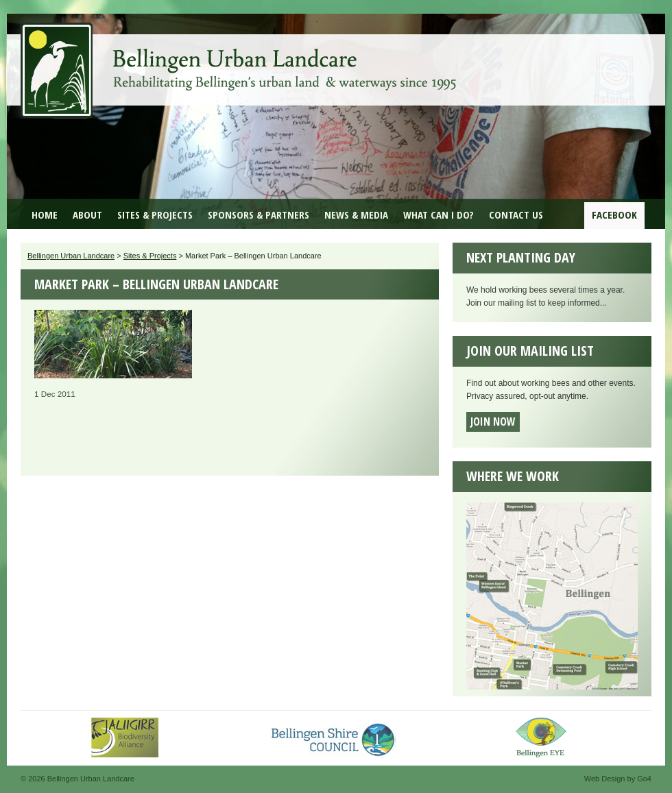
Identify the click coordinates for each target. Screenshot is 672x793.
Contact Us (516, 215)
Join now (493, 422)
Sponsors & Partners (259, 215)
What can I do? (439, 215)
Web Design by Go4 (618, 779)
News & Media (356, 215)
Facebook (614, 215)
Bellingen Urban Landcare (240, 60)
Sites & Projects (155, 215)
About (87, 215)
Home (45, 215)
